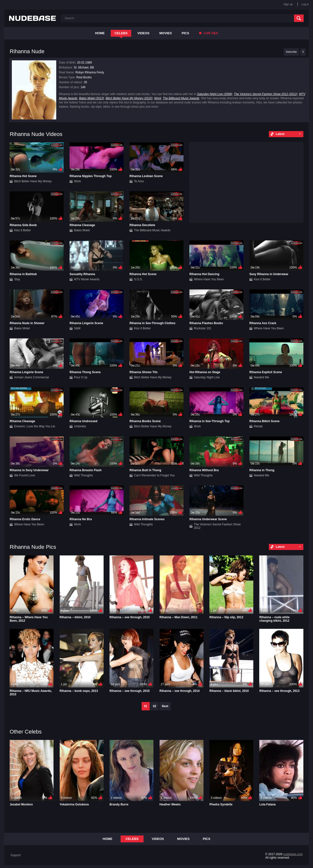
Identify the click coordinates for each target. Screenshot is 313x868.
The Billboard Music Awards (181, 98)
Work (158, 98)
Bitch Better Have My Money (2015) (129, 98)
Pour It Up (81, 377)
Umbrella (80, 426)
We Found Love (25, 475)
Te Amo (139, 181)
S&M (77, 328)
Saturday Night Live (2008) (215, 94)
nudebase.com (293, 854)
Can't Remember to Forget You (154, 475)
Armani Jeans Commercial (31, 377)
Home (100, 33)
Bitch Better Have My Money (33, 181)
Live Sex (209, 33)
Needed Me (261, 377)
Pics (185, 33)
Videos (143, 33)
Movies (166, 33)
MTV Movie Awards (87, 279)
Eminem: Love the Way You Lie (35, 426)
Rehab (258, 426)
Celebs (121, 33)
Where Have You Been (209, 279)
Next (165, 706)
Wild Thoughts (83, 475)
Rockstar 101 (203, 328)
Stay (17, 279)
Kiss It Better (22, 230)
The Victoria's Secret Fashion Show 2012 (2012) (266, 94)
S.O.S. (138, 279)
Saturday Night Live (207, 377)
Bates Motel (82, 230)
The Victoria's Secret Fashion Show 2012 (217, 526)
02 (155, 706)
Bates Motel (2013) (91, 98)
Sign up (288, 4)
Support (16, 855)
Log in (305, 4)
